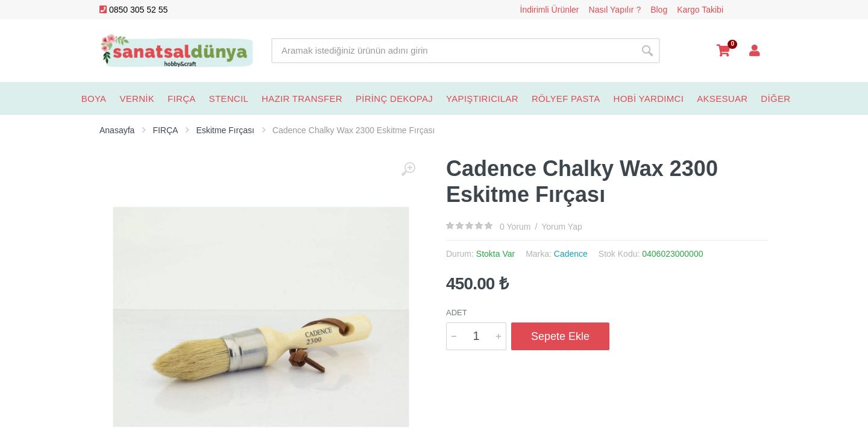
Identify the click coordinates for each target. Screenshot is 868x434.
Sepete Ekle (560, 336)
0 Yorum (515, 227)
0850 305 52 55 (134, 10)
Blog (659, 10)
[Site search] (453, 51)
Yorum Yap (561, 227)
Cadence (571, 254)
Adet (457, 313)
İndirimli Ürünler (550, 10)
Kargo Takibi (700, 10)
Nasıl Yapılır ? (615, 10)
